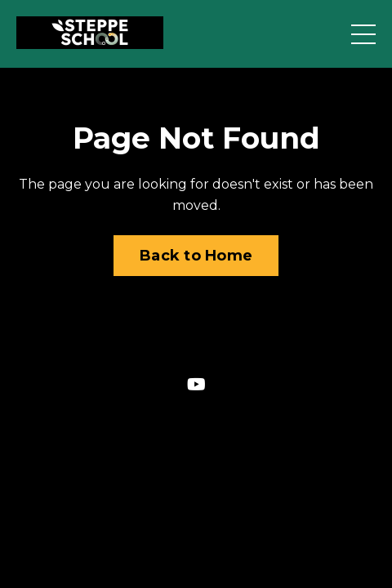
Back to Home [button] (196, 256)
